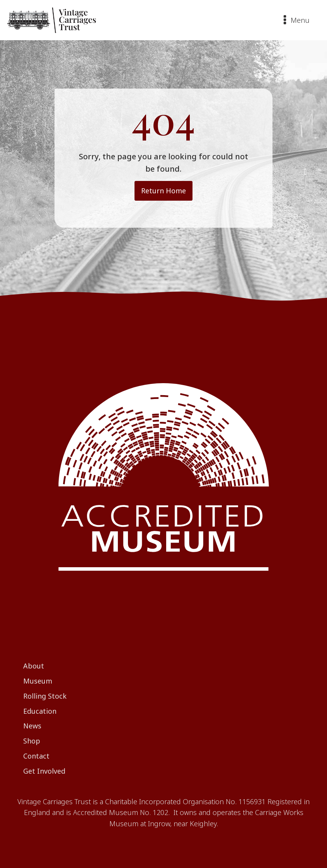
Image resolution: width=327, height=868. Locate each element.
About (34, 666)
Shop (32, 741)
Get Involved (44, 771)
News (32, 726)
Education (40, 711)
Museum (38, 681)
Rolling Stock (45, 696)
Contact (36, 756)
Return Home (163, 191)
